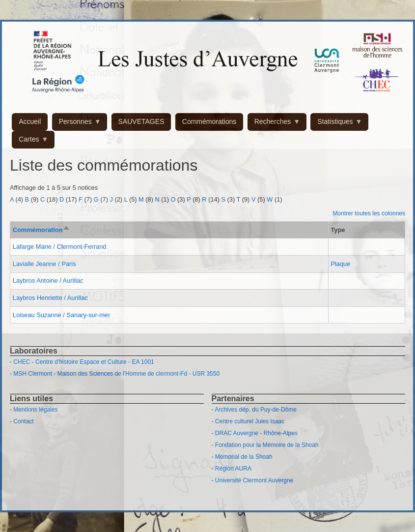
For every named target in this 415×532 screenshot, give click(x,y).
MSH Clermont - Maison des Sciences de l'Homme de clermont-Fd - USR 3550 (116, 374)
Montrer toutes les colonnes (369, 213)
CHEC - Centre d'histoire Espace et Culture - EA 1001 (83, 362)
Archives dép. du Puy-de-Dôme (256, 410)
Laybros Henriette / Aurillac (50, 298)
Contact (23, 421)
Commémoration (42, 230)
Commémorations (209, 121)
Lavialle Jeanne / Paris (44, 264)
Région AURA (233, 469)
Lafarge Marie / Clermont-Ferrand (60, 247)
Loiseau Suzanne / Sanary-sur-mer (61, 315)
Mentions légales (35, 410)
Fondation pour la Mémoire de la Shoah (267, 445)
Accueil (30, 121)
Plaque (340, 264)
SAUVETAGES (141, 121)
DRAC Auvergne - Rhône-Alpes (256, 433)
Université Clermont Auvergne (254, 480)
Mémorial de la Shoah (244, 457)
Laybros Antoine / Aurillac (48, 281)
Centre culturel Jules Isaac (250, 421)
